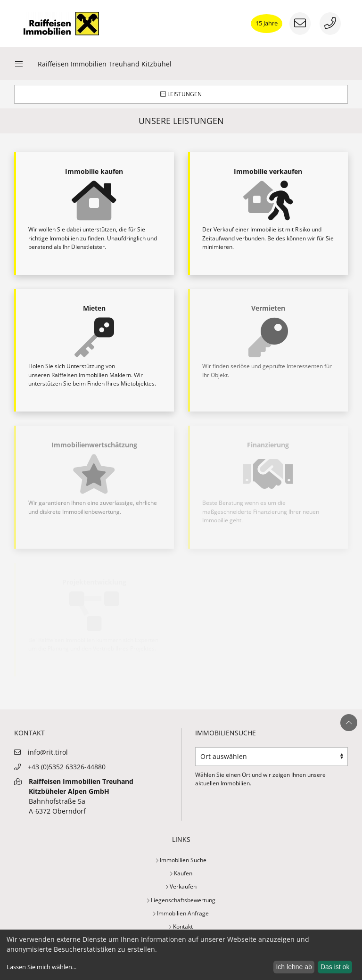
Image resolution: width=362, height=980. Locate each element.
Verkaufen (181, 886)
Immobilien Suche (181, 860)
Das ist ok (335, 967)
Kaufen (181, 873)
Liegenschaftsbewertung (181, 900)
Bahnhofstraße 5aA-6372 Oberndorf (81, 796)
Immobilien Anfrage (181, 913)
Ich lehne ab (294, 967)
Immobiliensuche (226, 733)
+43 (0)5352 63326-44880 (67, 767)
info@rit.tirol (48, 752)
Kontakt (181, 926)
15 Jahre (267, 23)
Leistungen (181, 94)
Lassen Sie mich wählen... (41, 967)
